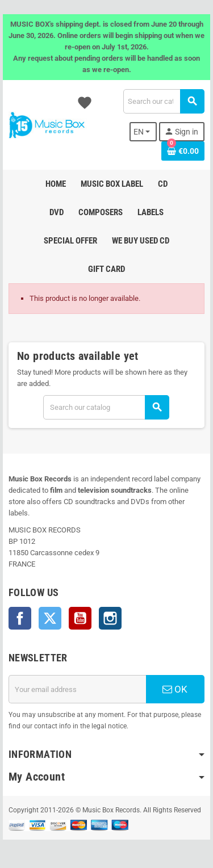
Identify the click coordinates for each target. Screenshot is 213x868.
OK (175, 689)
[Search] (164, 101)
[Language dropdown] (143, 132)
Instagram (110, 618)
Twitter (50, 618)
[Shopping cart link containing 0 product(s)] (183, 151)
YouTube (80, 618)
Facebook (20, 618)
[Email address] (77, 689)
